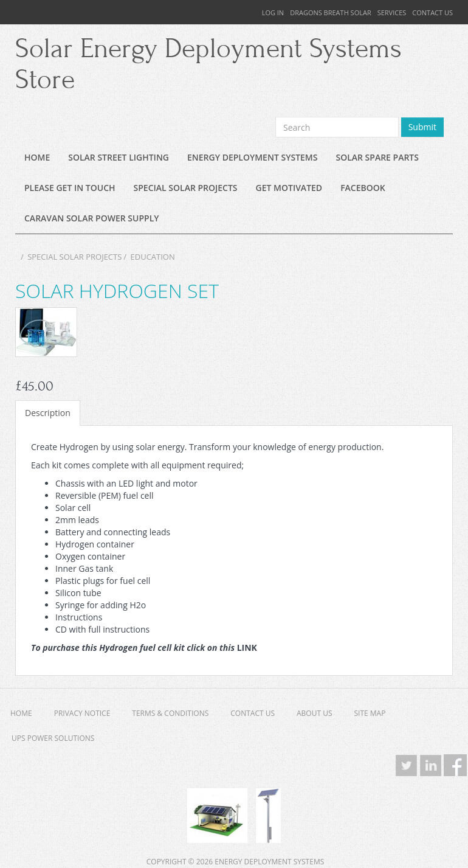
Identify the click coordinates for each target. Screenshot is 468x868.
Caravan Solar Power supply (92, 218)
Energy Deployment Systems (252, 157)
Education (153, 257)
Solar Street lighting (119, 157)
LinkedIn (431, 765)
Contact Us (432, 12)
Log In (273, 12)
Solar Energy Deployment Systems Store (208, 64)
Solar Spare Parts (377, 157)
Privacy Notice (82, 713)
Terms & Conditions (170, 713)
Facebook (363, 188)
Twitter (407, 765)
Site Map (370, 713)
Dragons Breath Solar (331, 12)
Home (37, 157)
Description (48, 413)
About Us (314, 713)
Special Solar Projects (186, 188)
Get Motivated (289, 188)
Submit (422, 127)
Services (392, 12)
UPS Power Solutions (53, 738)
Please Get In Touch (70, 188)
